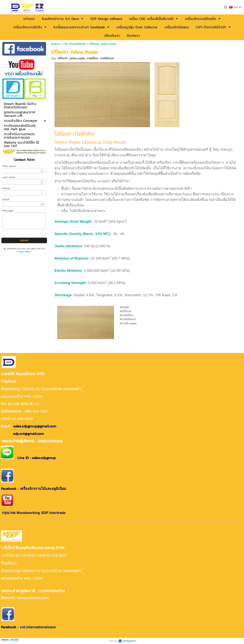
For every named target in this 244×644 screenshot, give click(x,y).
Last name (9, 177)
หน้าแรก (55, 44)
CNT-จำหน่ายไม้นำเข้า (75, 44)
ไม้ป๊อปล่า (63, 58)
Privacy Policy (24, 252)
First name (9, 166)
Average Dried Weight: (73, 221)
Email (6, 199)
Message (8, 211)
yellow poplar (77, 58)
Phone (6, 188)
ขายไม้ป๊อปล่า (107, 58)
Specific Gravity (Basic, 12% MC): (83, 234)
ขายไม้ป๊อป (92, 58)
